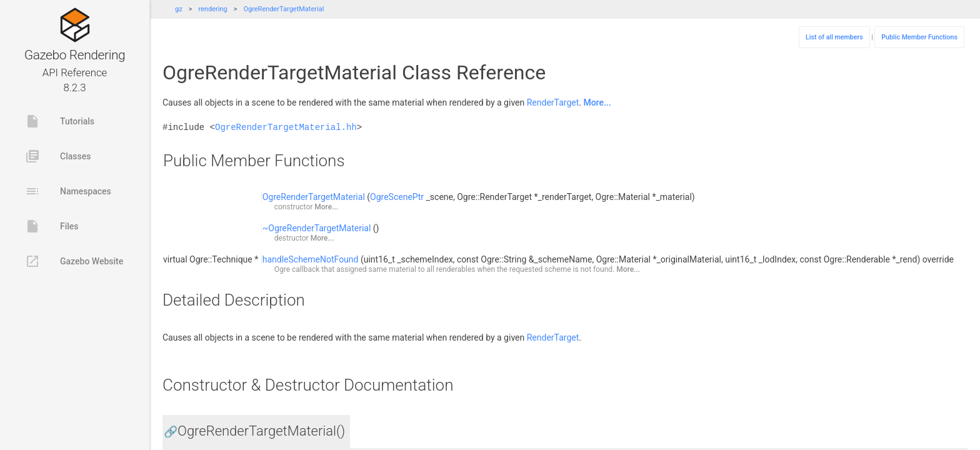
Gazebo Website (74, 261)
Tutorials (60, 121)
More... (597, 102)
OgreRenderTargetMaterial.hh (286, 127)
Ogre (282, 269)
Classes (58, 156)
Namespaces (68, 191)
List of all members (834, 37)
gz (179, 9)
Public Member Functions (919, 37)
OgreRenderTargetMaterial (283, 9)
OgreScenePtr (397, 197)
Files (52, 226)
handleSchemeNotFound (311, 259)
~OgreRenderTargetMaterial (317, 228)
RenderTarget (553, 102)
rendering (212, 9)
